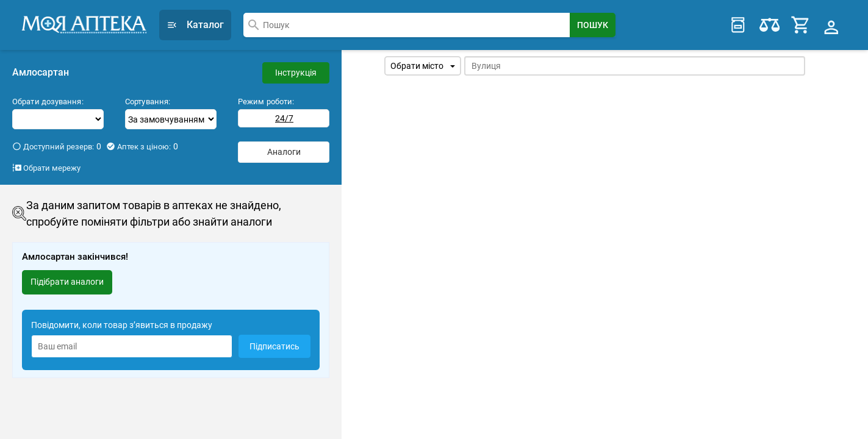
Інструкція (296, 68)
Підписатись (274, 341)
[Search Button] (593, 23)
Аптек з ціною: (142, 141)
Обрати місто (423, 61)
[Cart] (802, 23)
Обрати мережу (46, 163)
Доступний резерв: (57, 141)
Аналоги (284, 147)
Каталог (195, 22)
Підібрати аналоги (67, 277)
